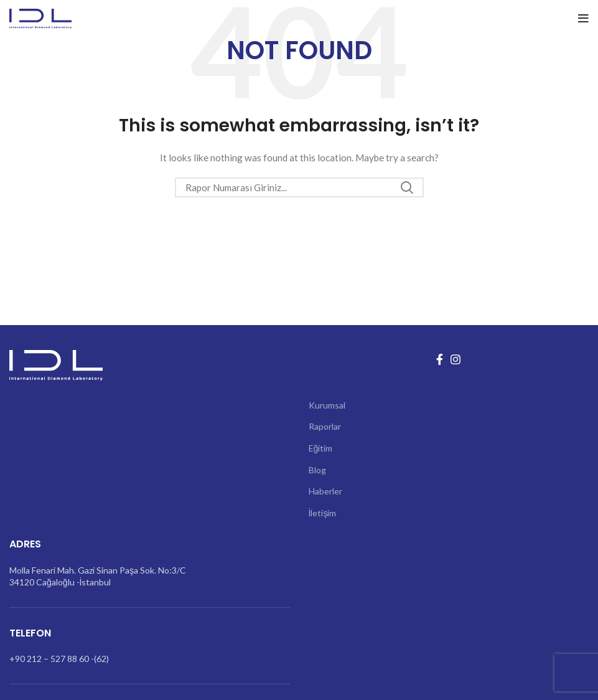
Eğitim (321, 448)
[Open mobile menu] (583, 19)
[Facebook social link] (440, 359)
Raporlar (325, 426)
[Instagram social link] (456, 359)
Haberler (325, 491)
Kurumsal (327, 405)
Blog (317, 470)
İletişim (323, 513)
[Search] (299, 187)
